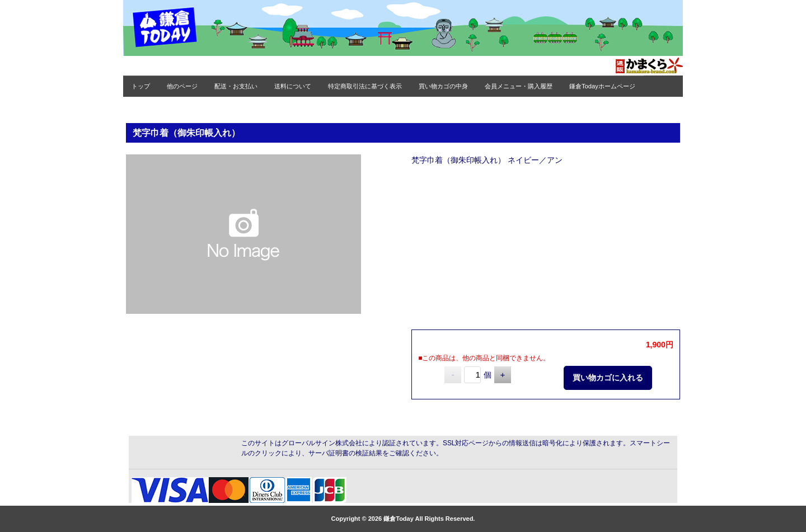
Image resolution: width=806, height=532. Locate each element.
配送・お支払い (236, 86)
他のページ (182, 86)
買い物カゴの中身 (443, 86)
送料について (293, 86)
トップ (141, 86)
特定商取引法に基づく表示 (365, 86)
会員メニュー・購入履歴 (519, 86)
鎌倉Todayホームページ (602, 86)
